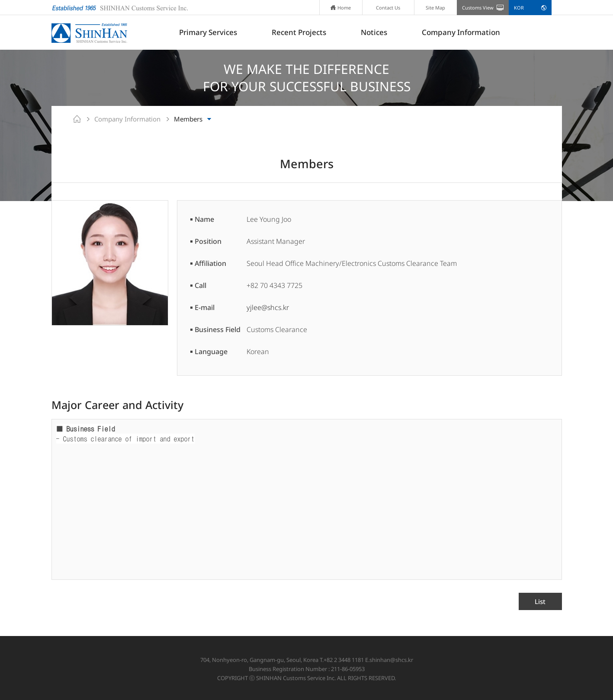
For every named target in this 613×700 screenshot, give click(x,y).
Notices (374, 32)
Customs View (478, 8)
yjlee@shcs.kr (268, 307)
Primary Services (208, 32)
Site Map (435, 8)
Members (188, 119)
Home (341, 8)
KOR (519, 8)
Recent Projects (299, 32)
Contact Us (388, 8)
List (540, 601)
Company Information (461, 32)
